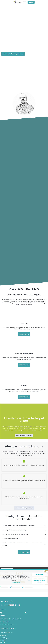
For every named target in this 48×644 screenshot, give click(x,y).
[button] (3, 641)
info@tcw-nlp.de (5, 607)
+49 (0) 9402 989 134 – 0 (10, 590)
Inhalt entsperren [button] (39, 560)
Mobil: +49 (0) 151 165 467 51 (8, 613)
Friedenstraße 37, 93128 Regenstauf (11, 604)
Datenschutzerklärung (24, 642)
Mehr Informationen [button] (16, 568)
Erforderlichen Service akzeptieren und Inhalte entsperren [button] (39, 566)
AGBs (43, 640)
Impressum (37, 640)
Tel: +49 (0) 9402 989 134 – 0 (8, 610)
